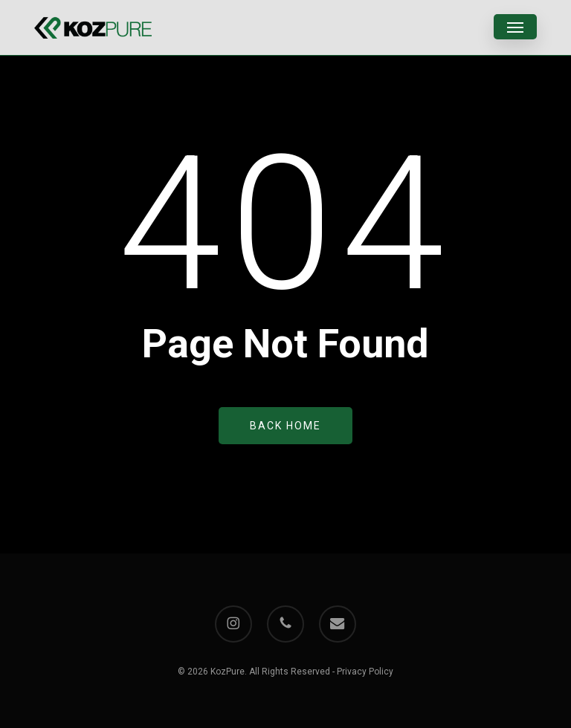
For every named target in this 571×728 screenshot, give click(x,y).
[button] (515, 27)
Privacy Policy (365, 672)
